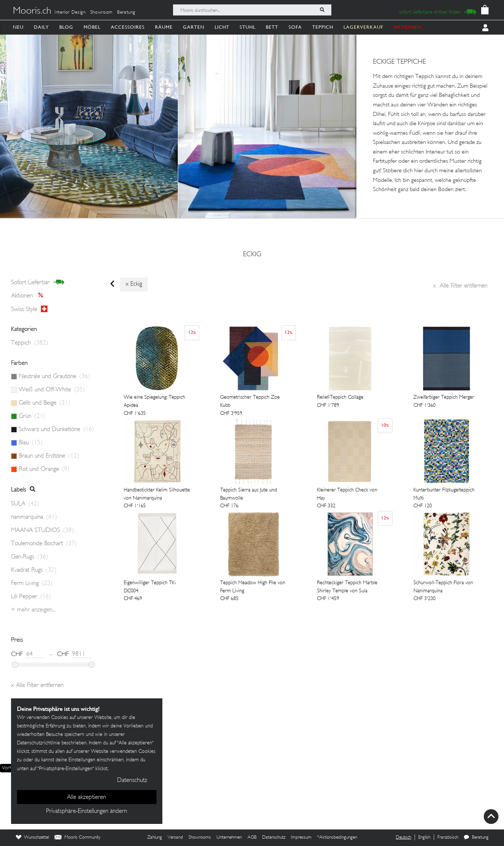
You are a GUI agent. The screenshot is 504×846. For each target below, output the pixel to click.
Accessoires (128, 27)
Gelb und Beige (45, 403)
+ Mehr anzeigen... (33, 610)
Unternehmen (229, 838)
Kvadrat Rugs (34, 570)
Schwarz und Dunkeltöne (57, 430)
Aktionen (29, 296)
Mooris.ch (32, 11)
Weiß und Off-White (52, 390)
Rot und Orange (44, 469)
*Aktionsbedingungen (337, 838)
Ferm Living (32, 584)
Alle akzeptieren (87, 797)
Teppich (323, 27)
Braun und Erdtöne (49, 456)
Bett (272, 27)
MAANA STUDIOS (43, 530)
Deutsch (403, 838)
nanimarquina (34, 517)
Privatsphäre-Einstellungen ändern (87, 811)
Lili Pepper (31, 597)
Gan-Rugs (30, 557)
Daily (41, 27)
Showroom (101, 13)
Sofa (295, 27)
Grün (32, 416)
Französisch (448, 838)
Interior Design (70, 13)
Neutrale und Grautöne (54, 377)
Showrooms (200, 838)
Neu (18, 27)
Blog (66, 27)
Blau (31, 443)
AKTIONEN (407, 27)
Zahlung (155, 838)
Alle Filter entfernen (460, 286)
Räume (164, 27)
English (424, 838)
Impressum (301, 838)
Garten (194, 27)
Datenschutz (274, 838)
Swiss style (29, 309)
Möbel (92, 27)
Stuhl (248, 27)
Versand (175, 838)
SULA (25, 504)
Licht (222, 27)
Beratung (126, 13)
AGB (252, 838)
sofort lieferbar (38, 282)
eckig (252, 255)
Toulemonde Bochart (44, 544)
